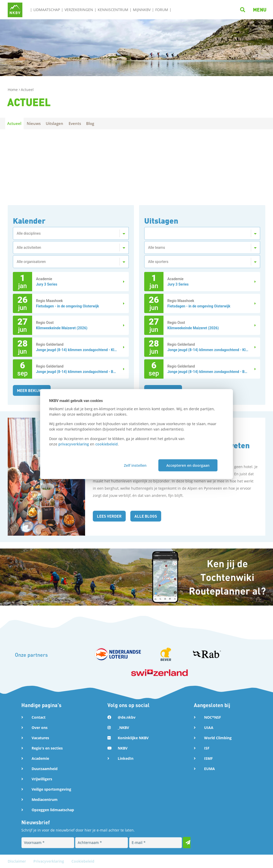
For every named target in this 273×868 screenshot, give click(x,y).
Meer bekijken (33, 390)
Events (80, 123)
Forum (162, 10)
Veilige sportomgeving (51, 789)
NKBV (123, 748)
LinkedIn (126, 758)
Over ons (40, 728)
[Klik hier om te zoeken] (243, 9)
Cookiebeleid (83, 861)
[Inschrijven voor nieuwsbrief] (188, 843)
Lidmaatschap (47, 10)
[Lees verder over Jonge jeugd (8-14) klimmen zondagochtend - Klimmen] (121, 347)
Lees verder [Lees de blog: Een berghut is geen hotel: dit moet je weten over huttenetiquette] (110, 516)
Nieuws (36, 123)
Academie (40, 758)
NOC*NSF (213, 717)
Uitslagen (58, 123)
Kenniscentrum (113, 10)
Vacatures (40, 738)
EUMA (210, 769)
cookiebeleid (107, 444)
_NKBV (123, 728)
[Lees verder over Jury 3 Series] (121, 282)
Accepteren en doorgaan (188, 465)
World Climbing (218, 738)
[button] (260, 10)
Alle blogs (148, 516)
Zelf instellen (135, 465)
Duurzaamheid (45, 769)
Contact (39, 717)
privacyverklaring (74, 444)
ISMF (208, 758)
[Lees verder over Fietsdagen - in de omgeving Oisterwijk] (121, 303)
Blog (97, 123)
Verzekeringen (79, 10)
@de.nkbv (127, 717)
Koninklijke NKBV (133, 738)
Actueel (15, 123)
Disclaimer (17, 861)
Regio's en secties (47, 748)
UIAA (209, 728)
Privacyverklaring (49, 861)
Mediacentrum (45, 800)
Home (13, 90)
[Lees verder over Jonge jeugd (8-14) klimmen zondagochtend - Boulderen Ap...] (121, 369)
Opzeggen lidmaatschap (53, 810)
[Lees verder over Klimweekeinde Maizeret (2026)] (121, 325)
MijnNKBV (142, 10)
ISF (207, 748)
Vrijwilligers (42, 779)
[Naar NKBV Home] (15, 9)
